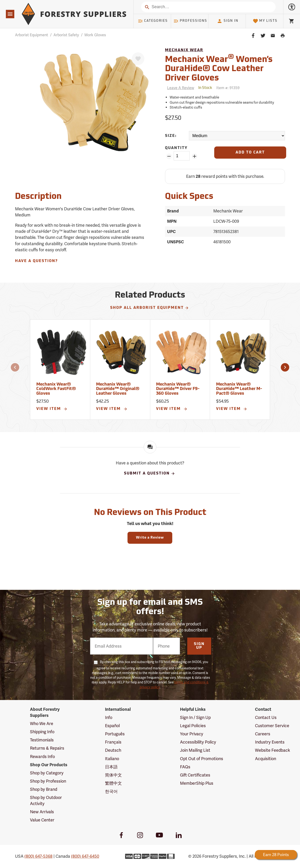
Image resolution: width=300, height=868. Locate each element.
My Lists (265, 21)
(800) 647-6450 (85, 856)
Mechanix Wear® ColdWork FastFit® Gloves (56, 389)
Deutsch (113, 750)
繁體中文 (113, 783)
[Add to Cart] (250, 153)
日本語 (111, 767)
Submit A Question (150, 474)
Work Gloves (95, 35)
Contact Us (266, 717)
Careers (263, 734)
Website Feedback (273, 750)
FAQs (185, 767)
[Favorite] (138, 59)
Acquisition (266, 759)
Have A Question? (36, 261)
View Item (52, 409)
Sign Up (199, 646)
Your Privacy (192, 734)
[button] (15, 367)
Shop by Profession (48, 781)
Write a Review (150, 538)
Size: (171, 136)
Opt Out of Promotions (202, 759)
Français (113, 742)
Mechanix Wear (184, 50)
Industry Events (270, 742)
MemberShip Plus (197, 783)
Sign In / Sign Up (195, 717)
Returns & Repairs (47, 748)
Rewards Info (42, 757)
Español (112, 726)
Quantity (176, 148)
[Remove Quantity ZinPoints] (169, 156)
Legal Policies (193, 726)
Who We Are (42, 724)
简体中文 (113, 775)
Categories (153, 21)
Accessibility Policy (198, 742)
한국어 (111, 791)
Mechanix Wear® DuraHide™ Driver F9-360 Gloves (178, 389)
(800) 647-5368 (38, 856)
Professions (190, 21)
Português (115, 734)
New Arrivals (42, 812)
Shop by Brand (44, 789)
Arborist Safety (66, 35)
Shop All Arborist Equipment (150, 308)
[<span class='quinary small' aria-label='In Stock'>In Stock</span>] (205, 88)
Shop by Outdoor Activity (46, 801)
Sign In (228, 21)
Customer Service (272, 726)
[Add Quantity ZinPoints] (194, 156)
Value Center (42, 820)
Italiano (112, 759)
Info (109, 717)
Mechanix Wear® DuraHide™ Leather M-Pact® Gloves (239, 389)
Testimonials (42, 740)
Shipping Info (42, 732)
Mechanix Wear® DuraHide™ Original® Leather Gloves (118, 389)
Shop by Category (47, 773)
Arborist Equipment (32, 35)
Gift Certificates (195, 775)
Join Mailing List (195, 750)
